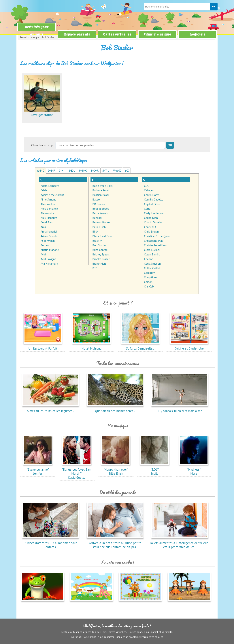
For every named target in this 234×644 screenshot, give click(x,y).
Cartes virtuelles (117, 34)
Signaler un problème (128, 637)
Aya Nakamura (49, 263)
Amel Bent (47, 222)
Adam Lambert (50, 186)
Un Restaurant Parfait (43, 346)
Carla (147, 209)
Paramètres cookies (152, 637)
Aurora (45, 245)
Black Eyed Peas (102, 236)
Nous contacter (106, 637)
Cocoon (149, 259)
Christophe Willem (155, 245)
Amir (43, 227)
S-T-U (106, 171)
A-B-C (41, 171)
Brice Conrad (100, 250)
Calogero (150, 190)
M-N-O (83, 171)
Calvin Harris (152, 195)
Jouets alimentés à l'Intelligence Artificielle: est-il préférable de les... (180, 543)
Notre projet (89, 637)
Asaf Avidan (48, 241)
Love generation (42, 113)
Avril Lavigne (48, 259)
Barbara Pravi (100, 190)
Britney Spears (101, 254)
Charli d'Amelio (153, 222)
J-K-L (72, 171)
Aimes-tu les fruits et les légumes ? (51, 409)
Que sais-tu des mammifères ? (115, 409)
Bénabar (97, 218)
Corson (148, 282)
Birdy (95, 231)
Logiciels (198, 34)
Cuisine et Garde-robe (189, 346)
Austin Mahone (50, 250)
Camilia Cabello (154, 199)
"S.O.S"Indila (155, 469)
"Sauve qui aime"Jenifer (38, 469)
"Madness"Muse (194, 469)
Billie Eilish (99, 227)
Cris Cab (149, 286)
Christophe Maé (154, 241)
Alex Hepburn (49, 218)
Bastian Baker (101, 195)
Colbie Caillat (152, 268)
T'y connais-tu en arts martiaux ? (180, 409)
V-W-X (117, 171)
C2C (147, 186)
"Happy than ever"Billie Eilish (116, 469)
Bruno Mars (99, 263)
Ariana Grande (49, 236)
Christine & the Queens (158, 236)
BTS (95, 268)
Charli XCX (150, 227)
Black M (97, 241)
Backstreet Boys (102, 186)
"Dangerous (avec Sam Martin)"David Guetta (77, 472)
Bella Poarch (100, 213)
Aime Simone (48, 199)
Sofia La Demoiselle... (140, 346)
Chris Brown (151, 231)
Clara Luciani (152, 250)
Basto (96, 199)
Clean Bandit (152, 254)
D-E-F (51, 171)
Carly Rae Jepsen (154, 213)
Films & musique (157, 34)
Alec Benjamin (49, 209)
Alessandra (47, 213)
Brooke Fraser (101, 259)
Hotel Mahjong (92, 346)
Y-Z (127, 171)
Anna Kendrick (49, 231)
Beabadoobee (101, 209)
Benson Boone (101, 222)
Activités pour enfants (37, 31)
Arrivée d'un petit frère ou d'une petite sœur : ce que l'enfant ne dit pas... (115, 543)
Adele (44, 190)
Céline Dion (151, 218)
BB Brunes (99, 204)
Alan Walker (48, 204)
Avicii (44, 254)
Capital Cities (152, 204)
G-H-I (62, 171)
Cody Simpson (152, 263)
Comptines (151, 277)
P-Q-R (95, 171)
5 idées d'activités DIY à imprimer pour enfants (51, 543)
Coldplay (149, 273)
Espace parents (77, 34)
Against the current (52, 195)
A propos (76, 637)
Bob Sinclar (99, 245)
